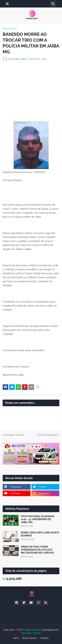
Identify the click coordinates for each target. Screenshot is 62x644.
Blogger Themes (32, 630)
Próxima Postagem (47, 435)
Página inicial (10, 28)
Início (16, 638)
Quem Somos (29, 638)
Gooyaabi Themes (31, 633)
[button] (7, 4)
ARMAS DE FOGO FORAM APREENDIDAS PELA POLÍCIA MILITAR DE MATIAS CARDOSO (37, 550)
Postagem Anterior (14, 435)
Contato (44, 638)
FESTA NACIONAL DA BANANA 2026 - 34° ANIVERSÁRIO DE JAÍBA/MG (38, 519)
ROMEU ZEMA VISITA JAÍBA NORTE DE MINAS (40, 534)
